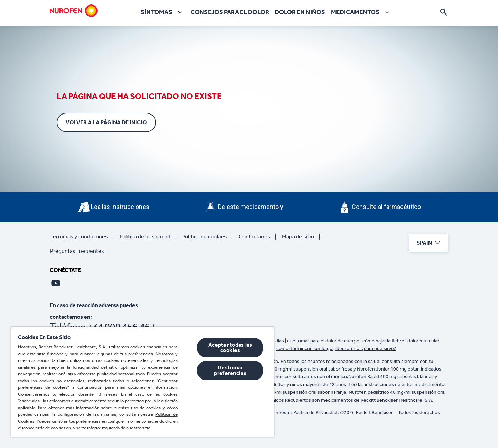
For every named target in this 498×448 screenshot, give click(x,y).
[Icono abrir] (444, 12)
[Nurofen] (74, 11)
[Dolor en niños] (300, 12)
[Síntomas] (163, 12)
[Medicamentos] (361, 12)
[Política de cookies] (207, 237)
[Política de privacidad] (148, 237)
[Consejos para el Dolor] (230, 12)
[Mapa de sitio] (301, 237)
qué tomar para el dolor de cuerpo (324, 341)
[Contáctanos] (257, 237)
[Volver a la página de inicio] (106, 122)
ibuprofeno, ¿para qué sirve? (366, 349)
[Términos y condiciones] (82, 237)
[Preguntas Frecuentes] (80, 251)
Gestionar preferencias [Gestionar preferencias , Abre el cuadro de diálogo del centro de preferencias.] (230, 370)
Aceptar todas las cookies (230, 348)
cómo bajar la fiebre (384, 341)
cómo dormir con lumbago (305, 349)
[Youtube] (56, 283)
